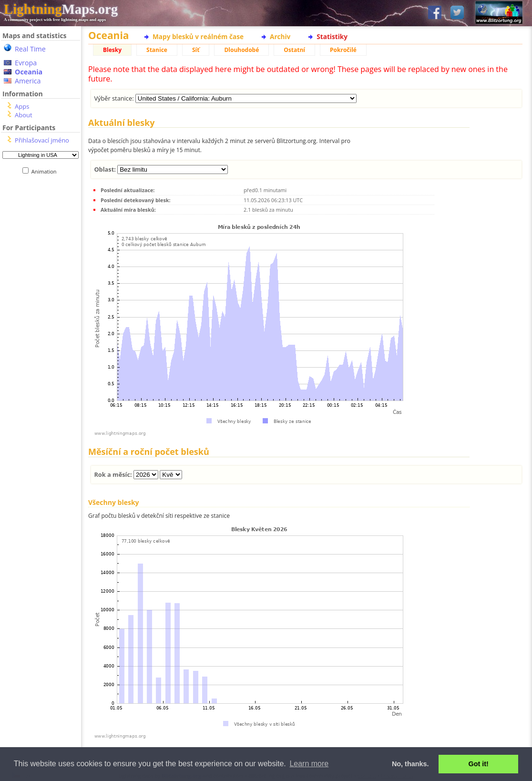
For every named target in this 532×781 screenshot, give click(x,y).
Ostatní (294, 50)
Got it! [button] (479, 764)
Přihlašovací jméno (42, 140)
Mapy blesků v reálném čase (198, 36)
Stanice (157, 50)
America (28, 81)
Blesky (112, 50)
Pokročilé (343, 50)
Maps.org (61, 9)
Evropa (26, 63)
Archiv (280, 36)
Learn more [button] (309, 764)
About (24, 115)
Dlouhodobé (241, 50)
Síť (196, 50)
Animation (46, 171)
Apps (22, 106)
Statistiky (332, 36)
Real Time (30, 49)
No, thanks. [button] (410, 764)
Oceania (29, 72)
